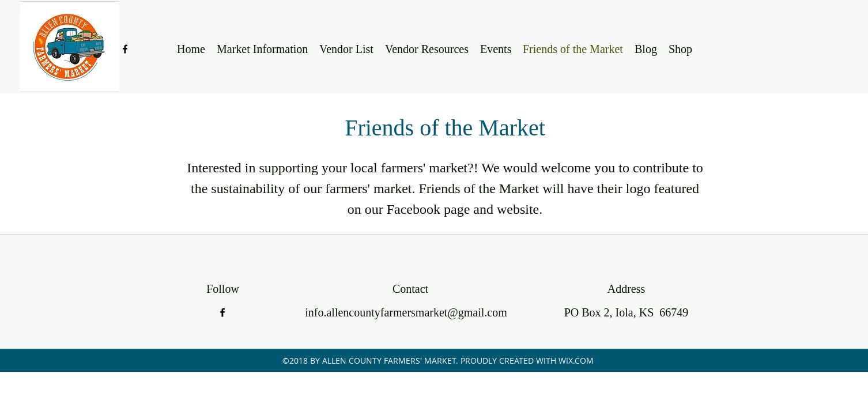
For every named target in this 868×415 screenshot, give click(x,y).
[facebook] (125, 49)
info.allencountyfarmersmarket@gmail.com (406, 312)
